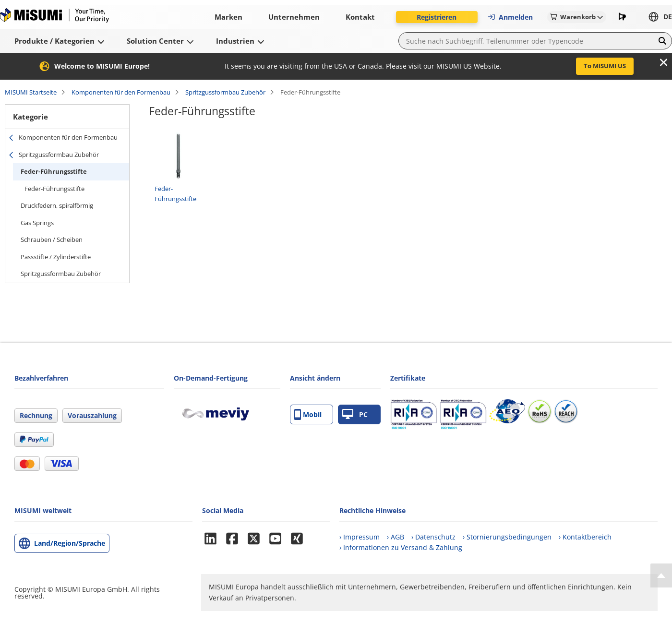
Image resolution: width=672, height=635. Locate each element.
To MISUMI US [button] (605, 66)
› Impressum (360, 537)
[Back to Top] (661, 575)
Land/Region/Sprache (70, 543)
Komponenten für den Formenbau (121, 92)
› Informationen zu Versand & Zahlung (401, 547)
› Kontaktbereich (585, 537)
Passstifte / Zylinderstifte (56, 257)
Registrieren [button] (437, 17)
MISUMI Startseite (31, 92)
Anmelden (510, 17)
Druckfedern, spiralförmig (57, 205)
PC (355, 414)
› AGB (396, 537)
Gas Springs (37, 223)
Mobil (308, 414)
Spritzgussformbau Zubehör (225, 92)
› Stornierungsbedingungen (507, 537)
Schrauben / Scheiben (52, 240)
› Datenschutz (433, 537)
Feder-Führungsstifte (54, 171)
